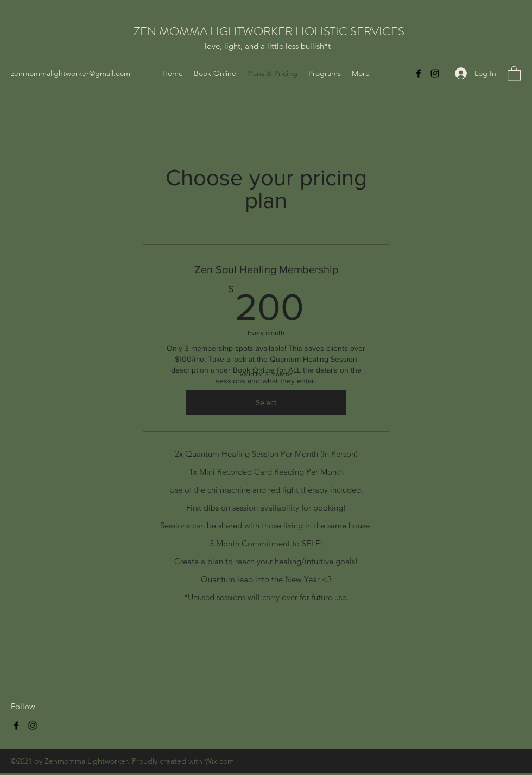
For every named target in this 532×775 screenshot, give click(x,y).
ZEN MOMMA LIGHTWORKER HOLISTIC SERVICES (269, 31)
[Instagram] (435, 73)
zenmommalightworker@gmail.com (71, 73)
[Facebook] (419, 73)
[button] (514, 73)
